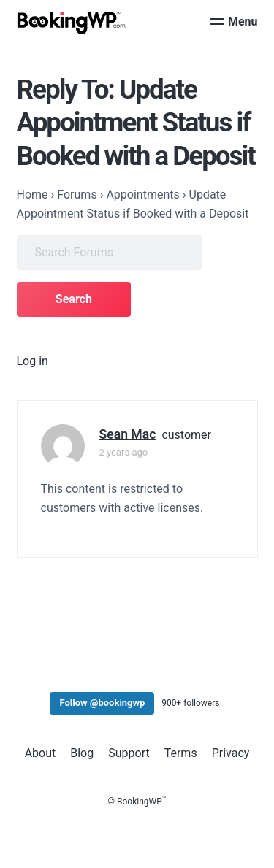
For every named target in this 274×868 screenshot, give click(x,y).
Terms (181, 753)
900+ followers (190, 703)
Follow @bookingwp (102, 703)
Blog (82, 753)
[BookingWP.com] (72, 23)
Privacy (231, 753)
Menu (234, 22)
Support (129, 753)
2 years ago (124, 452)
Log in (33, 361)
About (41, 753)
